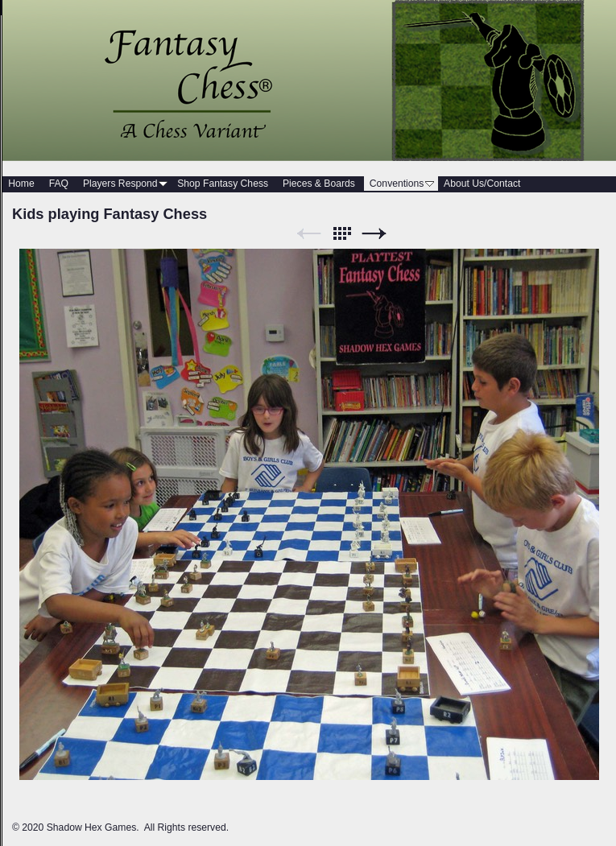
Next (374, 234)
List (341, 234)
